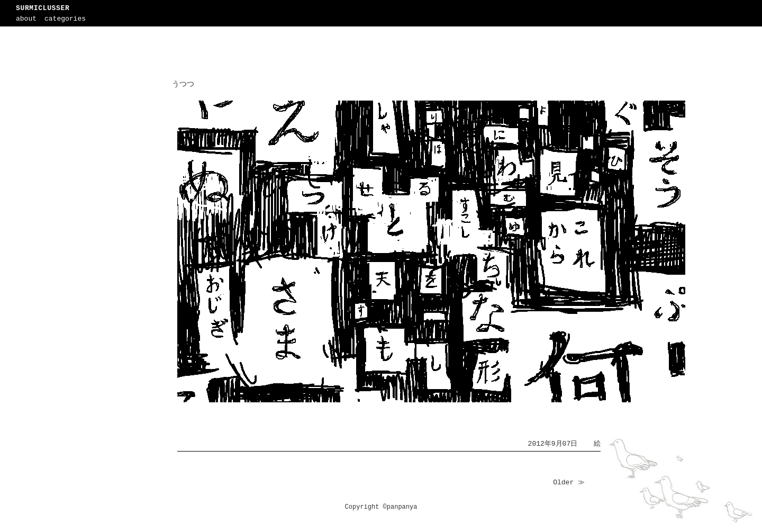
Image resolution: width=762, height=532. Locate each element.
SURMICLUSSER (43, 8)
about (26, 19)
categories (65, 19)
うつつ (183, 84)
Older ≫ (569, 483)
